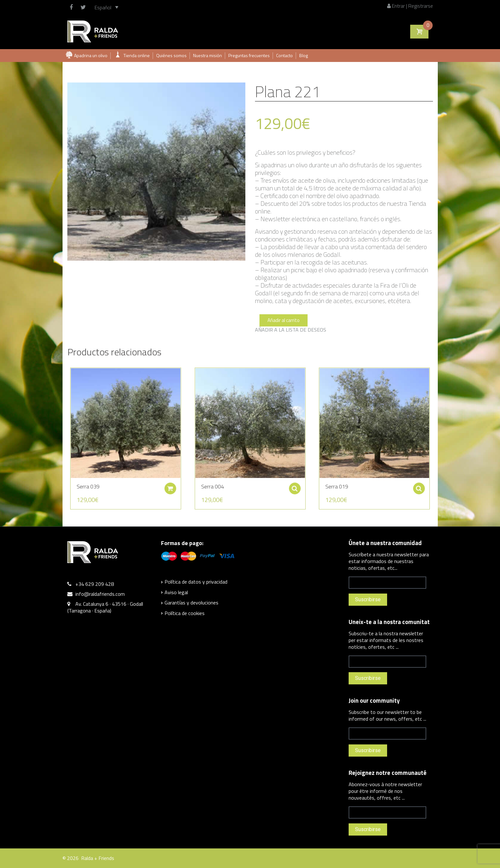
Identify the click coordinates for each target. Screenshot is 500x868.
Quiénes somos (171, 55)
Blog (304, 55)
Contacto (284, 55)
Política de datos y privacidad (196, 582)
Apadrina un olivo (91, 55)
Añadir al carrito (284, 320)
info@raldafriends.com (100, 594)
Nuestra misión (208, 55)
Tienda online (137, 55)
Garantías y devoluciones (191, 603)
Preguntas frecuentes (249, 55)
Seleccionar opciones (285, 477)
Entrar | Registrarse (410, 6)
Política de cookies (185, 613)
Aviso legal (176, 592)
